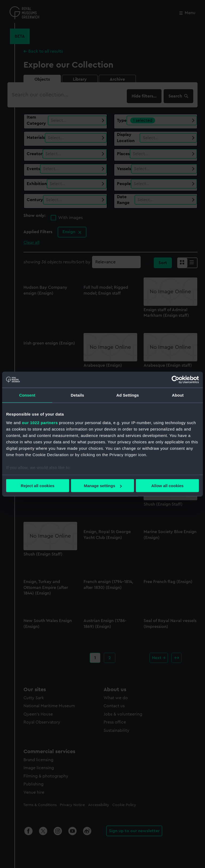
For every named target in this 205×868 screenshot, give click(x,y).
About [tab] (178, 395)
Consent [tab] (27, 395)
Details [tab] (77, 395)
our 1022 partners (40, 422)
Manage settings (103, 486)
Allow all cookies (167, 486)
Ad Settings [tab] (128, 395)
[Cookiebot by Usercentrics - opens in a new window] (176, 380)
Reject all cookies (38, 486)
